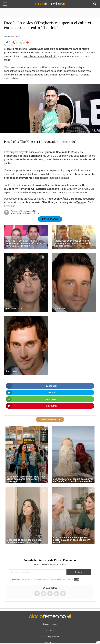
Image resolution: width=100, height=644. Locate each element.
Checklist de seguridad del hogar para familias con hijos (25, 541)
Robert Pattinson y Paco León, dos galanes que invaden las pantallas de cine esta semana (72, 243)
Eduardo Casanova (47, 189)
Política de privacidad (50, 637)
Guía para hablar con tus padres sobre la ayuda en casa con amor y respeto (72, 540)
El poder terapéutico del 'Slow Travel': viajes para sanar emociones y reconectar (27, 479)
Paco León (33, 53)
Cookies (50, 630)
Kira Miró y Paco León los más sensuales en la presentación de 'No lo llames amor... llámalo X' (25, 243)
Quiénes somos (50, 624)
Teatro (80, 202)
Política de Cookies (65, 579)
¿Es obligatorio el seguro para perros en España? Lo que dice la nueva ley (73, 480)
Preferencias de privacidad (31, 579)
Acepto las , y (43, 579)
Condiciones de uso (49, 579)
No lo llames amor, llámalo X (40, 56)
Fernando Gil (27, 189)
